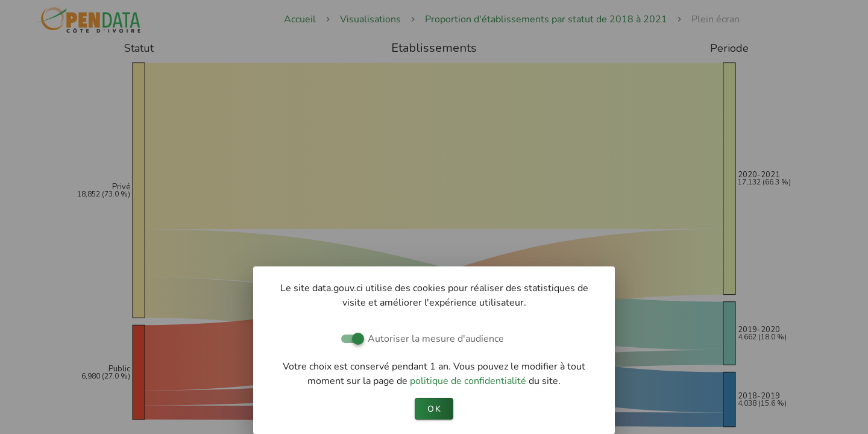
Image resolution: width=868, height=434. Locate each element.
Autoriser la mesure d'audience (436, 339)
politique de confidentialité (469, 381)
